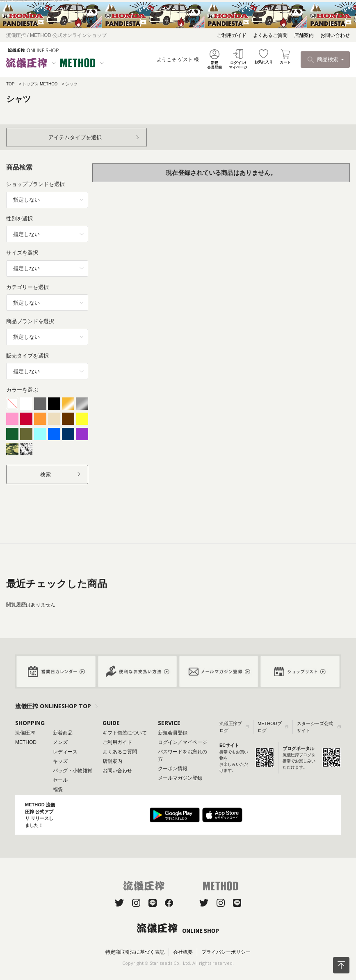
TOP (10, 84)
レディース (65, 752)
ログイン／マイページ (183, 742)
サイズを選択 (22, 253)
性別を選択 (19, 219)
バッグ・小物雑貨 (73, 771)
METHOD (26, 742)
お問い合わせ (335, 35)
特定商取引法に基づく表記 (135, 952)
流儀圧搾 (25, 733)
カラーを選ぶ (22, 390)
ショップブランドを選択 (35, 184)
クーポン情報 (173, 769)
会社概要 (183, 952)
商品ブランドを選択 (30, 321)
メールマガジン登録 (180, 778)
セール (60, 780)
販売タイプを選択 (27, 356)
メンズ (60, 742)
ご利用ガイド (232, 35)
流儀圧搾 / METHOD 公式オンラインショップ (56, 35)
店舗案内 (304, 35)
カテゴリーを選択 (27, 287)
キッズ (60, 761)
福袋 (58, 790)
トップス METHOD (40, 84)
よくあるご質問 (270, 35)
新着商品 (63, 733)
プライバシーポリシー (226, 952)
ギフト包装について (125, 733)
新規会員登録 (173, 733)
